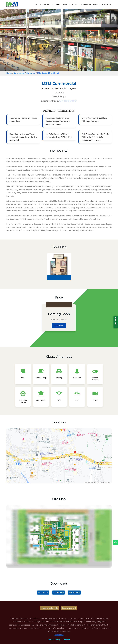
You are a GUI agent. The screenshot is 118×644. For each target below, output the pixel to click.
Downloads (107, 4)
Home (38, 4)
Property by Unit (69, 608)
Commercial (19, 73)
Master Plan (74, 592)
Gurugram (31, 73)
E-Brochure (58, 592)
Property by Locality (49, 608)
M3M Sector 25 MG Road (48, 73)
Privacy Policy (54, 640)
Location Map (85, 4)
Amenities (73, 4)
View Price (59, 326)
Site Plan (96, 4)
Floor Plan (57, 4)
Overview (47, 4)
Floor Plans (43, 592)
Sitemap (66, 640)
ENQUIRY (116, 322)
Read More (59, 635)
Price (65, 4)
